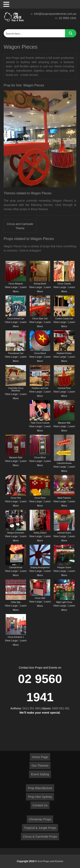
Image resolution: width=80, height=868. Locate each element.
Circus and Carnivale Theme (20, 226)
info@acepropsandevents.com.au (55, 14)
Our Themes (40, 765)
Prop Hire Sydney (40, 797)
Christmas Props (40, 819)
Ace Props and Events (50, 861)
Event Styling (40, 774)
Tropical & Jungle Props (40, 828)
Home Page (40, 757)
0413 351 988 (31, 708)
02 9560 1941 (68, 18)
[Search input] (35, 33)
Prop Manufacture (40, 788)
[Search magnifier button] (71, 33)
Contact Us (40, 805)
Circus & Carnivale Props (40, 836)
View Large (11, 287)
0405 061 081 (61, 708)
